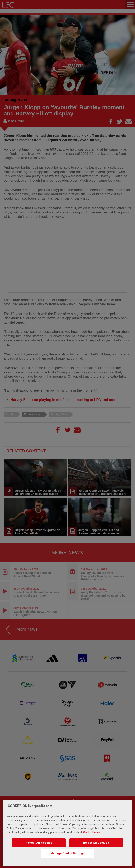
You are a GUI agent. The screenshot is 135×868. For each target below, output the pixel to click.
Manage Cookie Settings (67, 853)
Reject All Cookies (96, 843)
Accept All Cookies (39, 843)
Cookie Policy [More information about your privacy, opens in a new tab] (92, 832)
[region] (67, 833)
